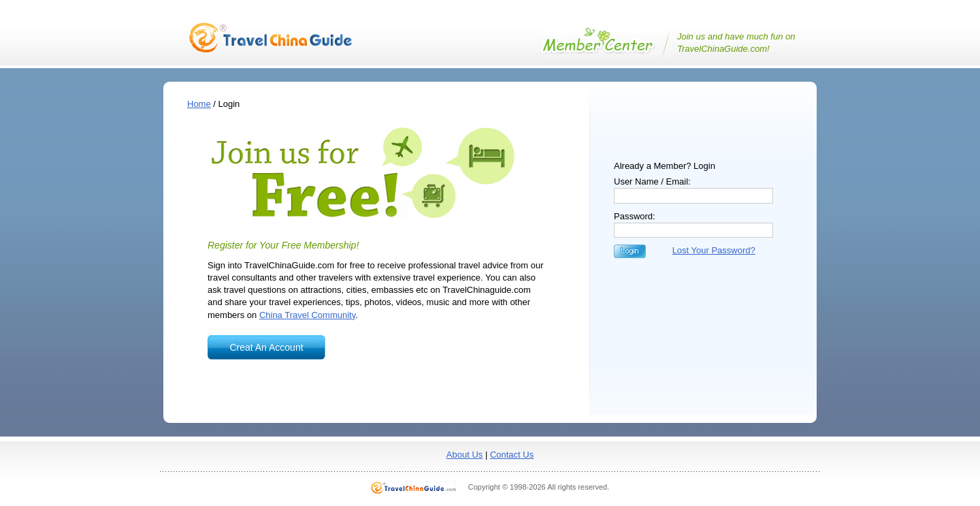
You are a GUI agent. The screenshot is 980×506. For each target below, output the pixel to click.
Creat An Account (266, 347)
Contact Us (512, 455)
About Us (464, 455)
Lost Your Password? (714, 250)
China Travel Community (307, 315)
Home (199, 104)
